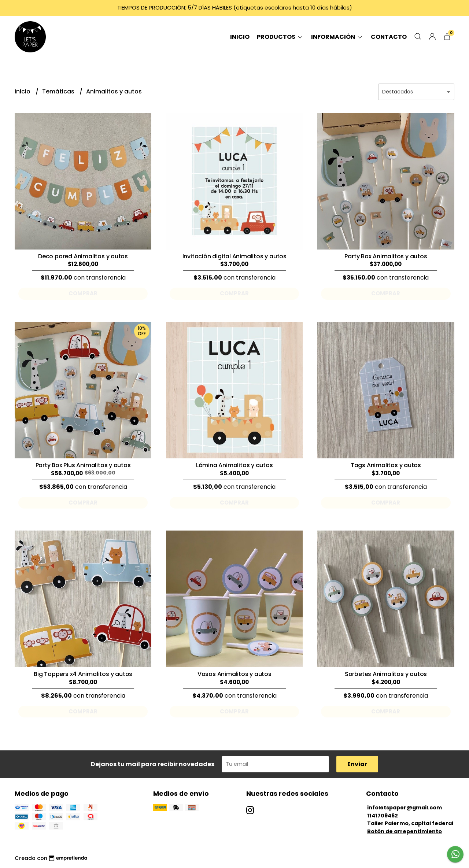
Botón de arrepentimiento (405, 831)
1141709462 (383, 816)
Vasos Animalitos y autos (234, 674)
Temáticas (59, 91)
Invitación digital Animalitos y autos (234, 256)
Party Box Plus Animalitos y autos (83, 465)
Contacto (389, 37)
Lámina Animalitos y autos (234, 465)
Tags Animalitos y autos (386, 465)
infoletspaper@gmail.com (405, 808)
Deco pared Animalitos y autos (83, 256)
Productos (280, 37)
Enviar (357, 764)
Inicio (240, 37)
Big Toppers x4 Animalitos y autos (83, 674)
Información (337, 37)
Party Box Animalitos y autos (386, 256)
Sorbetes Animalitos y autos (386, 674)
